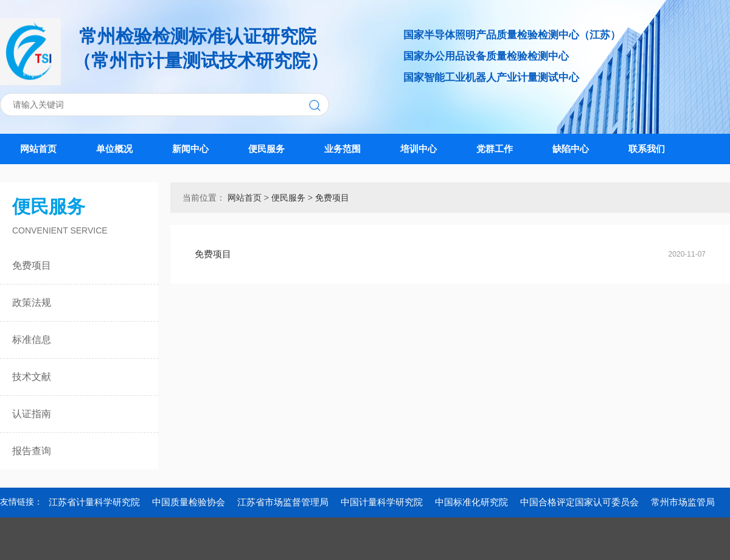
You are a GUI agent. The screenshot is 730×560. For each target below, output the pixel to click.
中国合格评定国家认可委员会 (579, 502)
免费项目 (32, 265)
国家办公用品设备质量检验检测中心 (486, 56)
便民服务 (266, 149)
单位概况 (114, 149)
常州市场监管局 (683, 502)
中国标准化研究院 (471, 502)
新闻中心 (190, 149)
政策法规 (32, 302)
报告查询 (32, 451)
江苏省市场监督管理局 (283, 502)
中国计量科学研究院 (382, 502)
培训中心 (419, 149)
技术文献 (32, 377)
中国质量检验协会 (189, 502)
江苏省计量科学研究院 (94, 502)
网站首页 (38, 149)
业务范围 (342, 149)
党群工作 (495, 149)
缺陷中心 (571, 149)
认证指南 (32, 414)
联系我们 (647, 149)
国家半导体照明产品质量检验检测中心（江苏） (512, 35)
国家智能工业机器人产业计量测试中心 (491, 78)
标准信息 (32, 340)
